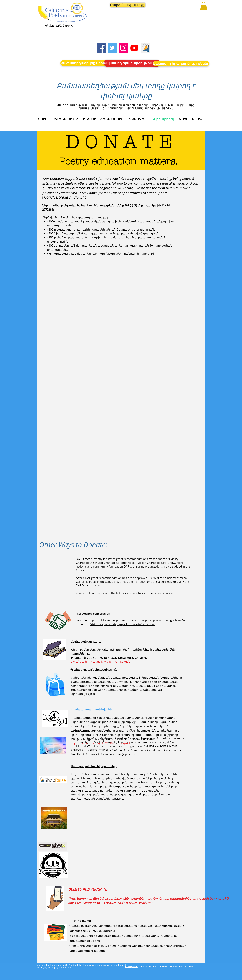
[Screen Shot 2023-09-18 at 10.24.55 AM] (145, 48)
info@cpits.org (131, 967)
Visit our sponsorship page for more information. (123, 624)
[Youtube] (134, 48)
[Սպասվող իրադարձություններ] (132, 63)
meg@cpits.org (125, 754)
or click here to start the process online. (148, 593)
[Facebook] (101, 48)
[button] (125, 5)
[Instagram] (123, 48)
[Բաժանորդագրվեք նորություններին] (94, 63)
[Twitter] (112, 48)
